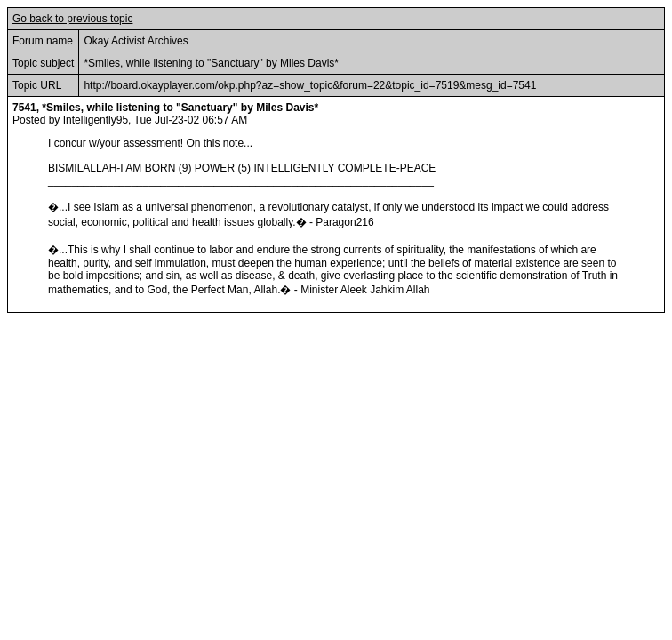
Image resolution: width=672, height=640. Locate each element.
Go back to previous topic (72, 19)
